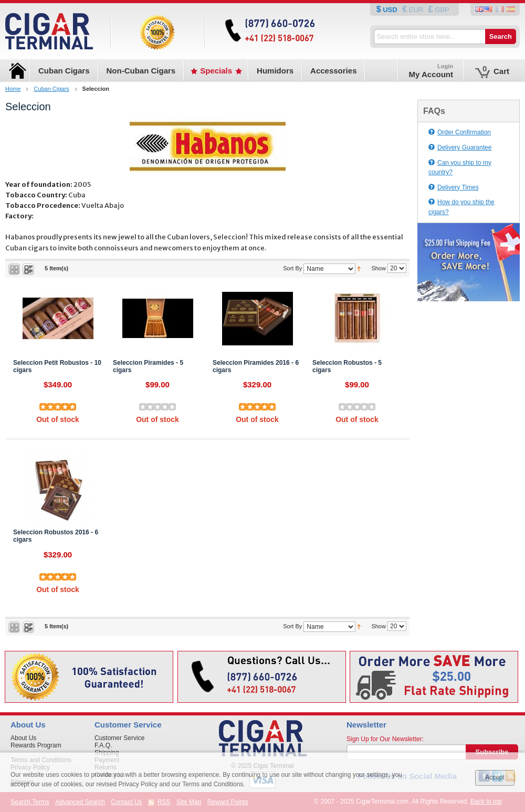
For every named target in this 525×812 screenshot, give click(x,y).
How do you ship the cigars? (461, 207)
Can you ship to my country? (460, 168)
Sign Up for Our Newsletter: (385, 739)
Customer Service (119, 738)
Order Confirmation (460, 132)
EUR (416, 10)
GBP (441, 10)
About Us (23, 738)
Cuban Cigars (51, 89)
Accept (495, 777)
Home (13, 89)
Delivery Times (454, 187)
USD (390, 10)
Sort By (292, 268)
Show (379, 268)
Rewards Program (36, 745)
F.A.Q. (103, 745)
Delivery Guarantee (460, 147)
